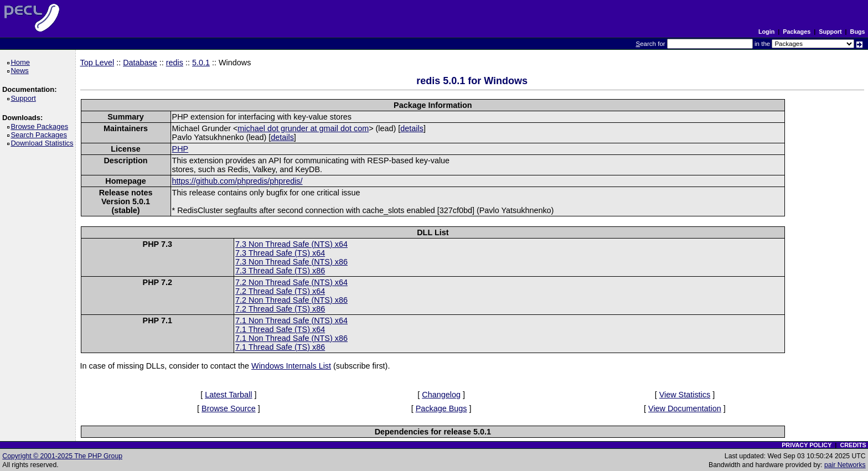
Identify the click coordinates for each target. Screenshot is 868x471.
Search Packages (40, 135)
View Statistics (685, 395)
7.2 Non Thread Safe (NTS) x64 (291, 282)
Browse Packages (41, 126)
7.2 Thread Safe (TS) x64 (280, 291)
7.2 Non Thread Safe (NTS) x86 (291, 300)
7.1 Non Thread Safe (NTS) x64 (291, 320)
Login (766, 32)
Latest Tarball (228, 395)
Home (22, 62)
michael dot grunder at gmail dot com (303, 128)
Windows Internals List (291, 366)
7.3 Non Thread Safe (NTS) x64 (291, 244)
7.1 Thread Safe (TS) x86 (280, 347)
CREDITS (853, 445)
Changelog (441, 395)
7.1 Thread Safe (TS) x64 (280, 329)
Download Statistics (44, 143)
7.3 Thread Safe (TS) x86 (280, 271)
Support (830, 32)
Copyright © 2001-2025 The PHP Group (62, 456)
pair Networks (845, 465)
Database (140, 63)
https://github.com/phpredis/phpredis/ (237, 181)
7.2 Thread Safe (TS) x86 (280, 309)
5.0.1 (201, 63)
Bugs (858, 32)
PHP (180, 149)
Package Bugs (441, 408)
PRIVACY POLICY (807, 445)
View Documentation (685, 408)
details (412, 128)
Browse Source (229, 408)
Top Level (97, 63)
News (21, 71)
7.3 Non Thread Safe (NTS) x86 (291, 262)
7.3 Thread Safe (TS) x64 (280, 253)
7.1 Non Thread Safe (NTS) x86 (291, 338)
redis (175, 63)
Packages (797, 32)
